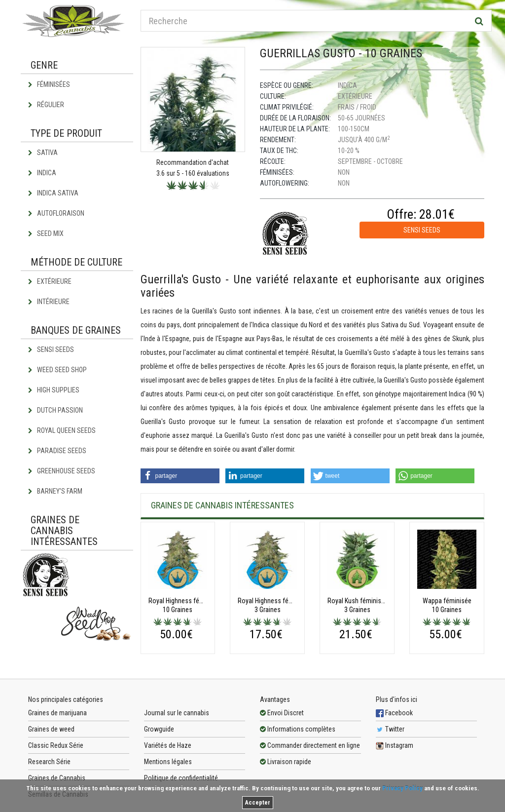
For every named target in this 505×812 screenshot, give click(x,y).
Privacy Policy (402, 788)
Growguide (159, 729)
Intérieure (49, 302)
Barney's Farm (55, 491)
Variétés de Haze (168, 745)
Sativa (43, 153)
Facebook (394, 713)
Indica (42, 173)
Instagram (395, 745)
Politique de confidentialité (181, 778)
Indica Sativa (53, 193)
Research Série (49, 762)
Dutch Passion (55, 410)
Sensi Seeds (51, 349)
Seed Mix (46, 233)
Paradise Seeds (57, 451)
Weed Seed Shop (57, 370)
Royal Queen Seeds (62, 430)
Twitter (390, 729)
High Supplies (54, 390)
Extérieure (50, 281)
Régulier (46, 105)
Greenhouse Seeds (62, 471)
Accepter (258, 803)
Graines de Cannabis (57, 778)
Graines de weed (51, 729)
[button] (180, 476)
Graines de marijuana (57, 713)
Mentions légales (168, 762)
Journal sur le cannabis (177, 713)
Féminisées (49, 84)
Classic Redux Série (56, 745)
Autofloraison (56, 213)
